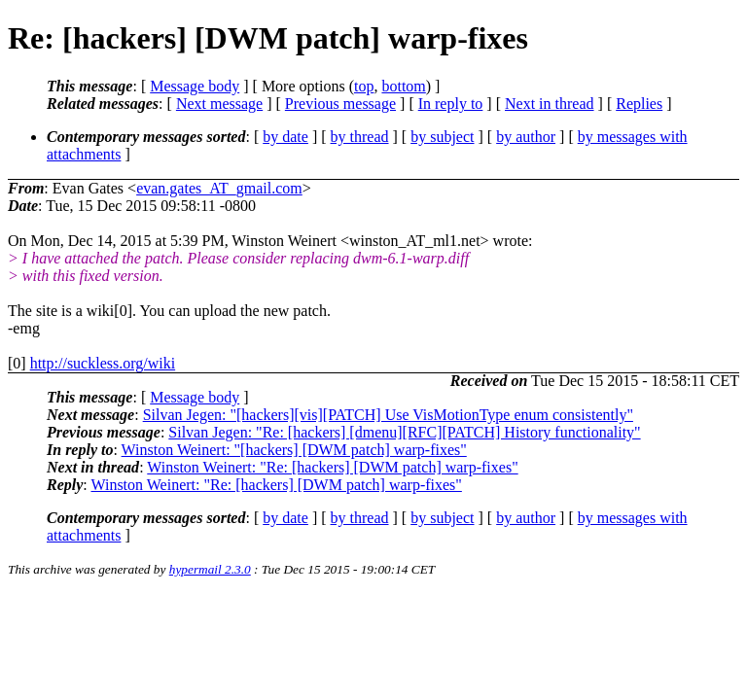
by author (526, 137)
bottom (403, 86)
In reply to (451, 104)
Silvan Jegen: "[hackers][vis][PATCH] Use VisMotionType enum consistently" (388, 415)
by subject (442, 137)
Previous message (340, 104)
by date (285, 137)
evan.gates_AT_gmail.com (219, 188)
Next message (219, 104)
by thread (360, 137)
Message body (195, 86)
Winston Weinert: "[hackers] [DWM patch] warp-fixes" (294, 450)
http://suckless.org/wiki (103, 363)
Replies (639, 104)
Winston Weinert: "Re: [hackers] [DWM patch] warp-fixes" (332, 467)
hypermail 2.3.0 (210, 569)
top (364, 86)
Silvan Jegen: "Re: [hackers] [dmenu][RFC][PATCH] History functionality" (404, 432)
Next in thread (550, 104)
